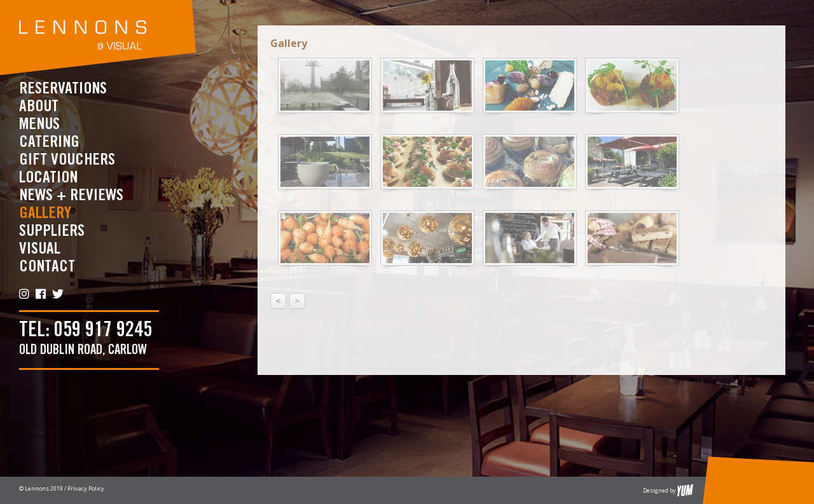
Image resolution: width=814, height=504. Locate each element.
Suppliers (52, 231)
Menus (39, 124)
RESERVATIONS (63, 89)
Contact (47, 267)
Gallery (45, 213)
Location (48, 178)
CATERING (49, 142)
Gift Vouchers (67, 160)
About (39, 106)
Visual (40, 249)
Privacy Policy (86, 488)
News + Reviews (71, 195)
